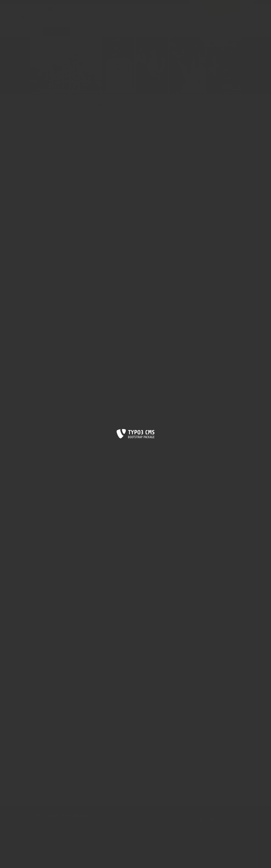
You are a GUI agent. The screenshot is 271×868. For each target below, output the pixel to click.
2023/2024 (48, 123)
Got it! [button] (237, 860)
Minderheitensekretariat (206, 842)
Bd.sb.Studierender (86, 842)
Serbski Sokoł (122, 842)
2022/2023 (48, 128)
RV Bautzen (42, 832)
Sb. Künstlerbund (124, 837)
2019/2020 (48, 142)
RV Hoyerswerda (46, 837)
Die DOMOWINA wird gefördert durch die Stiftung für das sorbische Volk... (154, 862)
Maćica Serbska (123, 828)
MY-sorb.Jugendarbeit (206, 828)
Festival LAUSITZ (202, 837)
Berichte (42, 118)
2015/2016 (48, 157)
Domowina (42, 828)
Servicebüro (199, 832)
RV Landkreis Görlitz (48, 847)
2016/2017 (48, 166)
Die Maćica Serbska (46, 109)
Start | (39, 862)
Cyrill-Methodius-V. (87, 847)
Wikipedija (199, 847)
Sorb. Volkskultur (163, 842)
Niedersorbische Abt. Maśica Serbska (55, 217)
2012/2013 (48, 176)
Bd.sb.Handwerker (86, 837)
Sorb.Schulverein (163, 837)
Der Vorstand (41, 114)
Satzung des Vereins (45, 188)
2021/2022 (48, 133)
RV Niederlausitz (85, 828)
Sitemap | (60, 862)
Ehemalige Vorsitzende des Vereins (54, 198)
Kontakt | (48, 862)
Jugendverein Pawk (126, 832)
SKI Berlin (159, 828)
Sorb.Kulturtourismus (166, 832)
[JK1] (133, 599)
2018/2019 (48, 147)
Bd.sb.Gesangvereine (88, 832)
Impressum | (74, 862)
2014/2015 (48, 162)
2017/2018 (48, 152)
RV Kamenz (42, 842)
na (129, 598)
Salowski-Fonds (43, 212)
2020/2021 (48, 138)
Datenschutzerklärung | (96, 862)
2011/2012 (48, 181)
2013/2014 (48, 171)
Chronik (37, 193)
